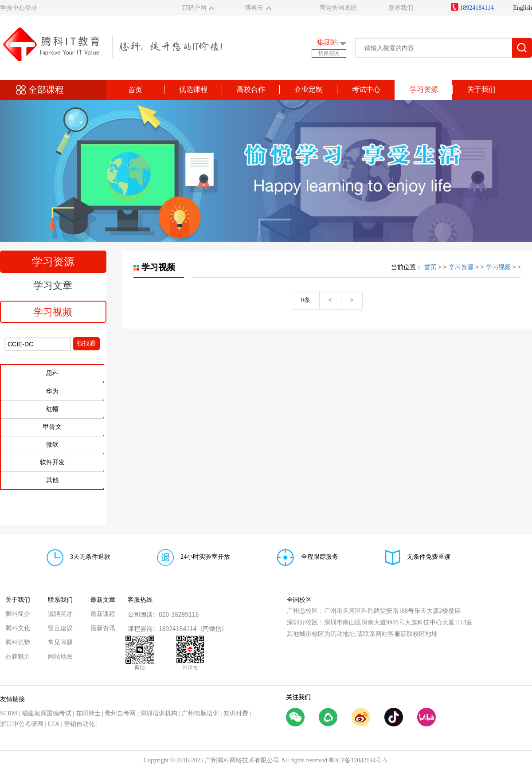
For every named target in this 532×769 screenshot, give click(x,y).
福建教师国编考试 (47, 713)
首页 (135, 90)
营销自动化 (79, 724)
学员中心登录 (19, 8)
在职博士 (88, 713)
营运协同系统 (338, 8)
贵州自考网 (120, 713)
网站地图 (60, 657)
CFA (54, 724)
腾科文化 (18, 628)
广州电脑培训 (200, 713)
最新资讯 (103, 628)
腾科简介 (18, 614)
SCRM (9, 713)
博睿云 (254, 8)
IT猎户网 (194, 8)
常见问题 (60, 642)
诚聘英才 (60, 614)
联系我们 (401, 8)
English (522, 8)
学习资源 (461, 267)
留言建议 (60, 628)
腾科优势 (18, 642)
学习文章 (53, 285)
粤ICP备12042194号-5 (358, 760)
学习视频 (53, 312)
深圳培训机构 (159, 713)
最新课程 (103, 614)
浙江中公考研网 (22, 724)
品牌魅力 (18, 657)
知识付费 (236, 713)
